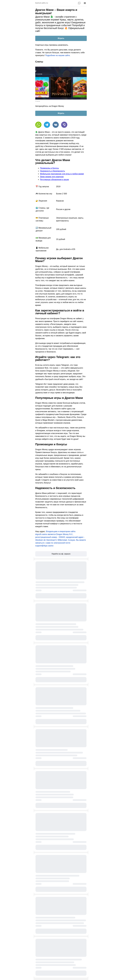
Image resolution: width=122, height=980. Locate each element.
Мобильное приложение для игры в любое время (62, 174)
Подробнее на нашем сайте (57, 55)
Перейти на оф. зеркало (61, 554)
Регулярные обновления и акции (54, 180)
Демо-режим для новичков (52, 177)
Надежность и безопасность (52, 171)
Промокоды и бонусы (49, 168)
